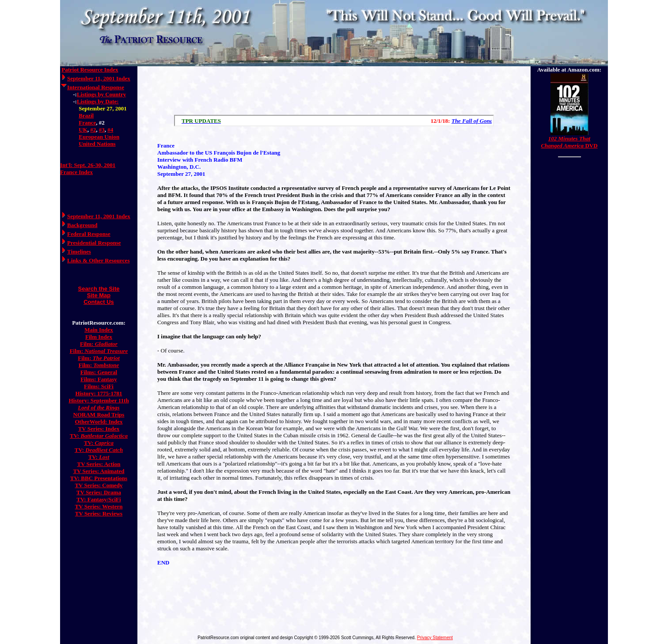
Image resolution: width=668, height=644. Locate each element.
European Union (99, 137)
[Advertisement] (334, 88)
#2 (93, 130)
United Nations (97, 144)
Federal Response (89, 234)
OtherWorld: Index (99, 422)
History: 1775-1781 (99, 393)
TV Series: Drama (99, 492)
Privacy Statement (435, 638)
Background (82, 225)
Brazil (86, 116)
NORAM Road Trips (99, 415)
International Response (96, 87)
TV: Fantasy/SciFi (99, 499)
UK (83, 130)
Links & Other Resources (98, 260)
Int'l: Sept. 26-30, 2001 (88, 165)
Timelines (79, 252)
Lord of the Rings (99, 407)
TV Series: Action (99, 464)
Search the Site (99, 289)
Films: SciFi (99, 386)
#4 (110, 130)
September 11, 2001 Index (99, 78)
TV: (99, 436)
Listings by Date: (98, 101)
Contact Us (99, 302)
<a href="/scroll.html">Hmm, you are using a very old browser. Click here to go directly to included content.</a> (334, 121)
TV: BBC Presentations (99, 478)
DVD (569, 142)
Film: (99, 344)
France (87, 123)
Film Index (99, 337)
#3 (102, 130)
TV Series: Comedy (99, 485)
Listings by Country (101, 94)
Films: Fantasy (99, 379)
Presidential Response (94, 243)
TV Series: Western (99, 506)
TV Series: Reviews (99, 513)
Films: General (99, 372)
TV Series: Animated (99, 471)
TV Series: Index (99, 429)
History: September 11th (99, 400)
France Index (76, 172)
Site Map (99, 295)
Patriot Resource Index (90, 70)
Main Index (99, 330)
